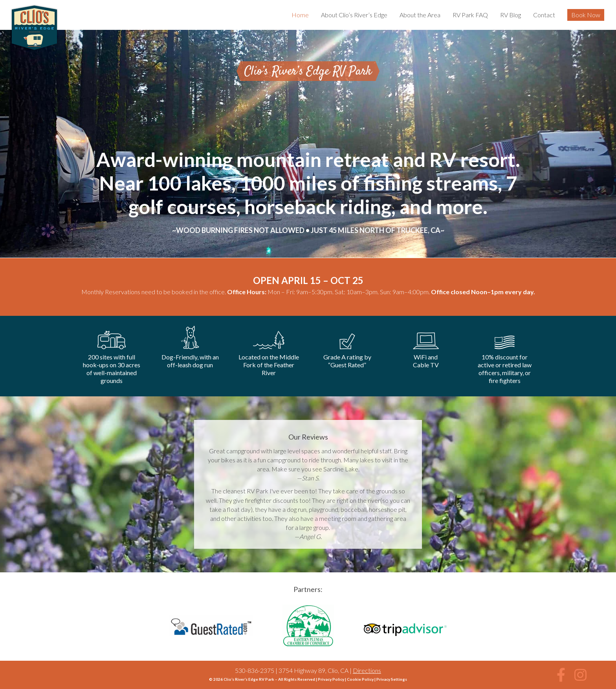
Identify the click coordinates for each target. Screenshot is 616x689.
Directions (367, 670)
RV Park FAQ (470, 15)
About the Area (420, 15)
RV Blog (511, 15)
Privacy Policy (331, 679)
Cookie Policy (360, 679)
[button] (561, 675)
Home (300, 15)
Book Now (586, 15)
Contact (544, 15)
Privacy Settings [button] (392, 679)
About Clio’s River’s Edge (354, 15)
